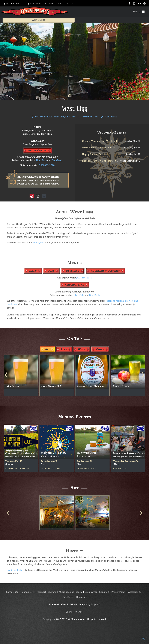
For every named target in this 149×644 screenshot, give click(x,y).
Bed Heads (35, 4)
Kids (51, 271)
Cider (100, 349)
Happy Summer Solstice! (95, 154)
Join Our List (27, 592)
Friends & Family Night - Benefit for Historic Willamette (112, 161)
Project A (95, 604)
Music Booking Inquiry (70, 592)
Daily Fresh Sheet (75, 612)
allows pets (38, 242)
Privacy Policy (118, 592)
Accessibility (135, 592)
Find (71, 4)
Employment (92, 592)
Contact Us (109, 117)
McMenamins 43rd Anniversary (98, 148)
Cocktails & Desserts (105, 271)
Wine (81, 349)
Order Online (37, 150)
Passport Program (46, 592)
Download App (54, 4)
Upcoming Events (112, 132)
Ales (64, 349)
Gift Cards (68, 597)
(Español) (104, 592)
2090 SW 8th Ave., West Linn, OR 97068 (54, 117)
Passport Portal (14, 4)
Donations (82, 597)
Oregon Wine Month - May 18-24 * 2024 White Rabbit (111, 141)
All (47, 349)
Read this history (16, 570)
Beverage (73, 271)
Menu (33, 271)
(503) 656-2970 (89, 117)
